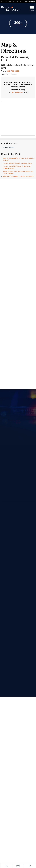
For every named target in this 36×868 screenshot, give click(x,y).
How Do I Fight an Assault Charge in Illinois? (18, 163)
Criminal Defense (9, 147)
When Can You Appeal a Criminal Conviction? (18, 176)
